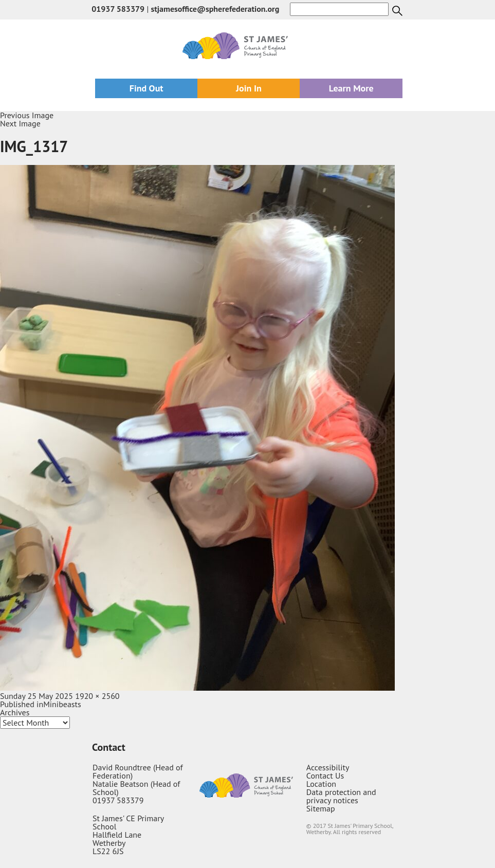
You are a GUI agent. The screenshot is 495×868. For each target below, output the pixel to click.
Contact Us (325, 775)
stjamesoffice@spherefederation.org (215, 9)
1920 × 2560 (97, 696)
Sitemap (321, 808)
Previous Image (27, 115)
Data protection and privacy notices (341, 796)
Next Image (20, 123)
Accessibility (328, 767)
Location (321, 784)
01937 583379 (118, 9)
